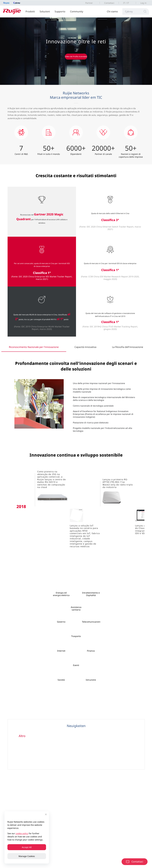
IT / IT (126, 3)
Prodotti (30, 11)
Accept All (27, 847)
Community (77, 11)
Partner (89, 3)
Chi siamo (112, 11)
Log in (143, 3)
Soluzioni (45, 11)
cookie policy (22, 833)
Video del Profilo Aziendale (76, 56)
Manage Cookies (27, 856)
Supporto (60, 11)
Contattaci (109, 3)
